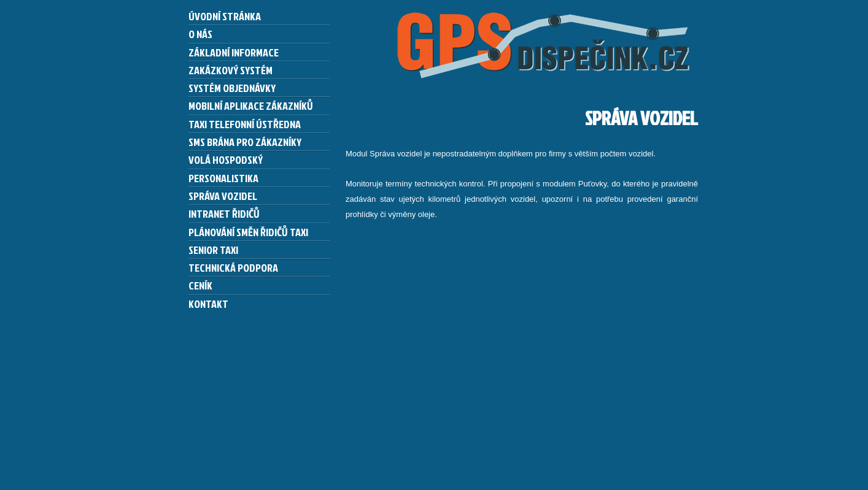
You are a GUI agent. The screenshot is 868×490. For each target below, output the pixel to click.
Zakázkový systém (231, 70)
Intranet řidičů (224, 213)
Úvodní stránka (225, 16)
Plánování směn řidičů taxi (248, 232)
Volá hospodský (226, 159)
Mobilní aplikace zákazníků (251, 105)
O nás (200, 34)
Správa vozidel (223, 196)
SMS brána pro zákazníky (245, 142)
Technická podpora (233, 267)
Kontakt (208, 304)
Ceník (200, 285)
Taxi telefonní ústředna (245, 124)
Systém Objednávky (232, 88)
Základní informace (234, 52)
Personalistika (223, 178)
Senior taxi (213, 250)
